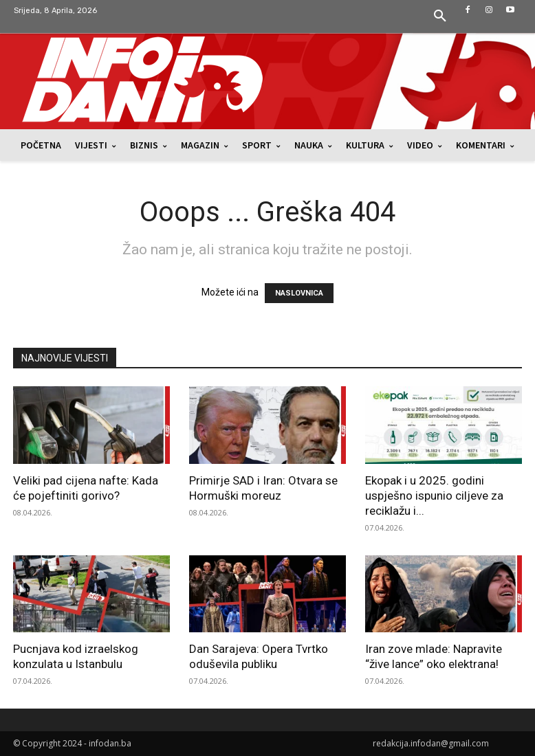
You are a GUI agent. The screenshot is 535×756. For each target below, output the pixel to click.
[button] (440, 16)
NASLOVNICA (299, 293)
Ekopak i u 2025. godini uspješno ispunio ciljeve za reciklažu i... (434, 496)
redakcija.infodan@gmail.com (431, 743)
